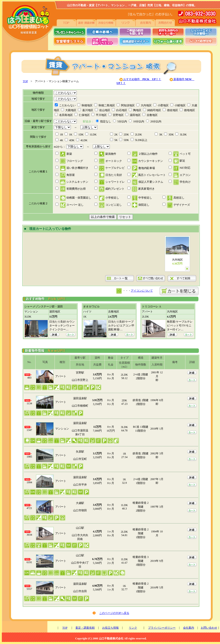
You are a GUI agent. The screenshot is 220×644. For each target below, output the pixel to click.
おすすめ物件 (142, 79)
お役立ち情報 (110, 628)
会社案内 (189, 628)
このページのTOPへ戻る (114, 613)
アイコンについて (142, 291)
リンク (133, 628)
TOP (25, 81)
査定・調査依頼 (85, 628)
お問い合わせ (209, 628)
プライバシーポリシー (162, 628)
